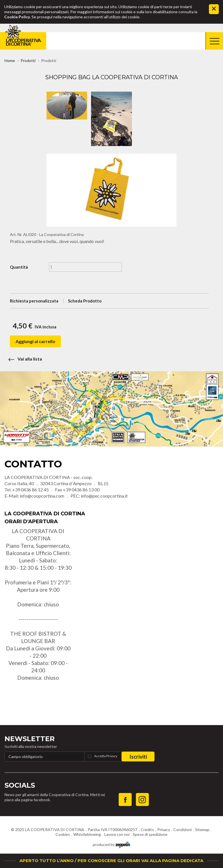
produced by (111, 844)
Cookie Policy (17, 17)
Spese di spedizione (150, 834)
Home (10, 60)
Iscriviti (138, 757)
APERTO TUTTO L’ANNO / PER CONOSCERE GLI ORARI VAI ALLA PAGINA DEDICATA (111, 861)
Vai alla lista (23, 359)
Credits (147, 830)
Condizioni (183, 830)
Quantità (19, 267)
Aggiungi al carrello (35, 341)
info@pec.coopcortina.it (104, 496)
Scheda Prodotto (85, 301)
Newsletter (30, 739)
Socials (20, 785)
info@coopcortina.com (42, 496)
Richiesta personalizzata (34, 301)
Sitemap (202, 830)
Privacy (164, 830)
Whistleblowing (87, 834)
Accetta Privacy (106, 756)
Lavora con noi (117, 834)
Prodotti (28, 60)
